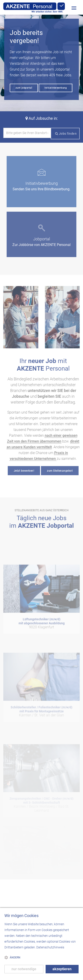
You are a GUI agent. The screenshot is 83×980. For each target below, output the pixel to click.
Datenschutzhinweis (50, 947)
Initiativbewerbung (56, 88)
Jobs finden (66, 134)
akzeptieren (62, 969)
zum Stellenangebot (60, 471)
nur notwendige (24, 969)
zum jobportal (24, 88)
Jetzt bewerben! (24, 471)
